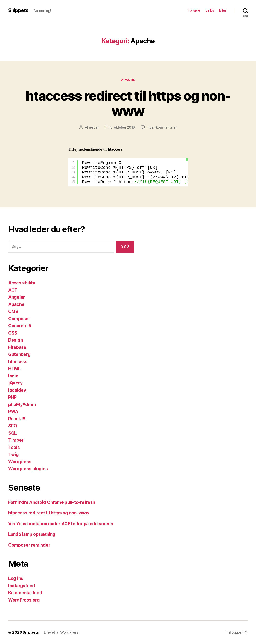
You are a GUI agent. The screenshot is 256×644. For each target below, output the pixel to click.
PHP (12, 397)
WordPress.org (24, 600)
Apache (128, 80)
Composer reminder (29, 545)
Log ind (16, 578)
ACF (13, 290)
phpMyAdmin (22, 404)
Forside (194, 10)
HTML (14, 369)
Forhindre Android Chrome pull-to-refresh (52, 502)
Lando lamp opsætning (32, 534)
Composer (19, 319)
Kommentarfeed (25, 593)
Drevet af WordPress (61, 632)
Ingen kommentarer (162, 127)
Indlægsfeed (22, 586)
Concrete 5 (20, 326)
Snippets (18, 10)
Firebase (17, 347)
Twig (14, 454)
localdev (17, 390)
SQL (13, 433)
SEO (13, 426)
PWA (13, 412)
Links (210, 10)
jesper (94, 127)
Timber (16, 440)
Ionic (13, 376)
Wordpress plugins (28, 469)
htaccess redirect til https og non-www (128, 103)
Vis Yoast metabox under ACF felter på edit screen (61, 524)
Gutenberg (19, 354)
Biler (223, 10)
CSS (13, 333)
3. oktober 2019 (123, 127)
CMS (13, 311)
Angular (17, 297)
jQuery (15, 383)
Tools (14, 447)
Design (16, 340)
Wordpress (20, 462)
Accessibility (22, 283)
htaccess (18, 362)
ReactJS (17, 419)
